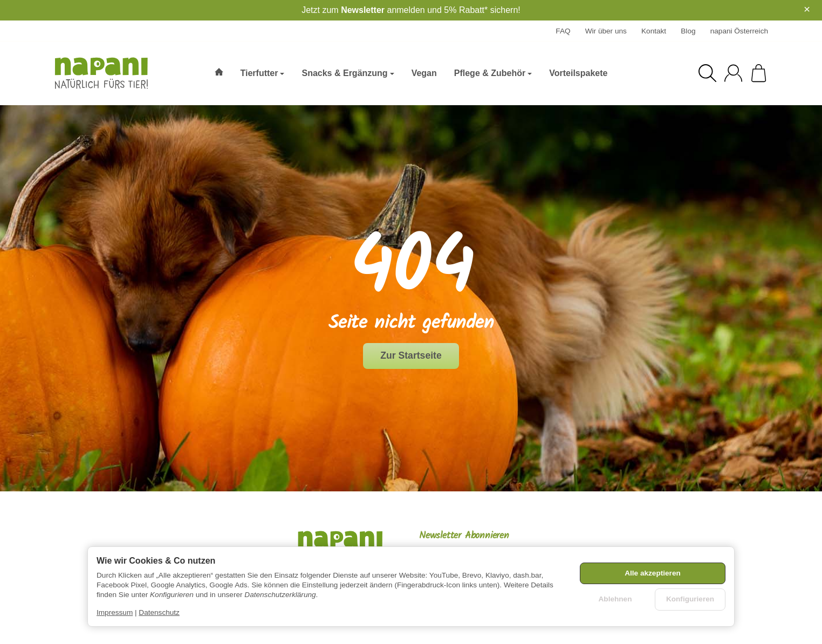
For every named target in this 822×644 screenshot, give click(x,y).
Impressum (115, 612)
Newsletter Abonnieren (464, 536)
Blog (688, 31)
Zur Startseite (411, 355)
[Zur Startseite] (108, 73)
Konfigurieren (690, 599)
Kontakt (654, 31)
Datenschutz (159, 612)
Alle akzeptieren (653, 573)
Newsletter (363, 10)
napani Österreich (739, 31)
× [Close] (807, 9)
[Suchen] (707, 73)
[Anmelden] (733, 73)
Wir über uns (606, 31)
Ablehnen (615, 599)
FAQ (563, 31)
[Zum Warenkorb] (759, 73)
